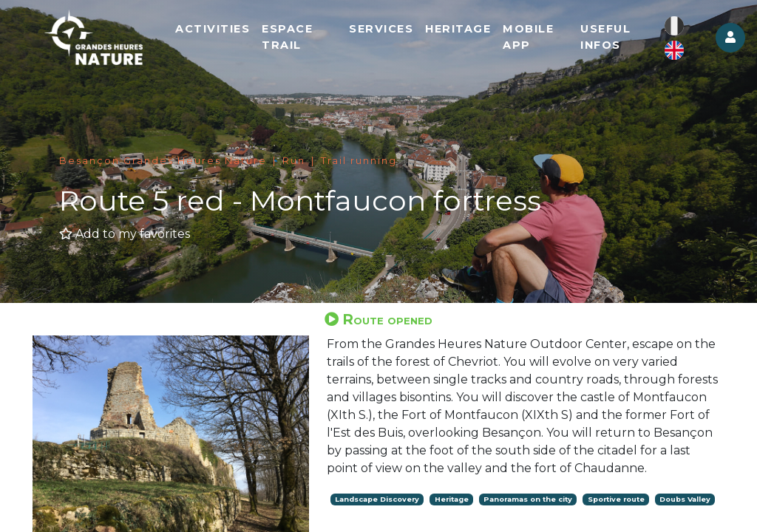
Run (294, 161)
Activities (213, 29)
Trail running (359, 161)
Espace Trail (287, 37)
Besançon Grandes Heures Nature (163, 161)
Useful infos (605, 37)
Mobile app (528, 37)
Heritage (458, 29)
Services (381, 29)
